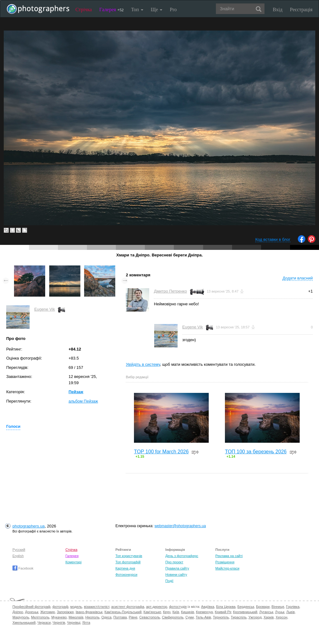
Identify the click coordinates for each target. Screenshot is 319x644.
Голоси (13, 426)
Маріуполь (21, 617)
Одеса (106, 617)
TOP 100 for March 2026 (161, 452)
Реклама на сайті (229, 556)
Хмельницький (24, 623)
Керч (167, 612)
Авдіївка (208, 607)
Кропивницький (245, 612)
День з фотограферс (182, 556)
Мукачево (59, 617)
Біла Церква (226, 607)
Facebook (23, 568)
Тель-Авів (203, 617)
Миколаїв (76, 617)
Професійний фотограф (31, 607)
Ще (157, 10)
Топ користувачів (129, 556)
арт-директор (157, 607)
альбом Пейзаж (83, 401)
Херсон (281, 617)
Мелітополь (40, 617)
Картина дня (125, 568)
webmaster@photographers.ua (180, 526)
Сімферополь (173, 617)
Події (169, 581)
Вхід (278, 10)
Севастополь (150, 617)
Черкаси (44, 623)
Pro (173, 10)
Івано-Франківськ (89, 612)
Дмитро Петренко (170, 291)
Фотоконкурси (126, 575)
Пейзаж (76, 392)
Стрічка (84, 10)
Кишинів (188, 612)
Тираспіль (239, 617)
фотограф (60, 607)
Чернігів (59, 623)
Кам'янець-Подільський (123, 612)
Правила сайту (177, 568)
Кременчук (204, 612)
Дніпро (18, 612)
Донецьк (32, 612)
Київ (176, 612)
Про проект (174, 562)
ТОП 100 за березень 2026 (256, 452)
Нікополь (92, 617)
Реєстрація (301, 10)
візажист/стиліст (96, 607)
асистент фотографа (128, 607)
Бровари (263, 607)
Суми (190, 617)
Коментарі (74, 562)
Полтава (120, 617)
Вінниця (278, 607)
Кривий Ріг (223, 612)
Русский (19, 550)
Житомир (48, 612)
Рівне (133, 617)
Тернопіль (221, 617)
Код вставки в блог (273, 239)
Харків (269, 617)
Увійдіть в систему (143, 364)
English (18, 556)
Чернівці (74, 623)
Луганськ (266, 612)
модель (76, 607)
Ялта (86, 623)
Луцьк (280, 612)
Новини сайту (176, 575)
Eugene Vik (45, 309)
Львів (290, 612)
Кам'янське (152, 612)
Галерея (112, 10)
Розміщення (225, 562)
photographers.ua (29, 526)
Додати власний (298, 278)
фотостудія (178, 607)
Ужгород (255, 617)
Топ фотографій (128, 562)
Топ (137, 10)
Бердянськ (246, 607)
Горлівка (293, 607)
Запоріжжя (65, 612)
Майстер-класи (227, 568)
